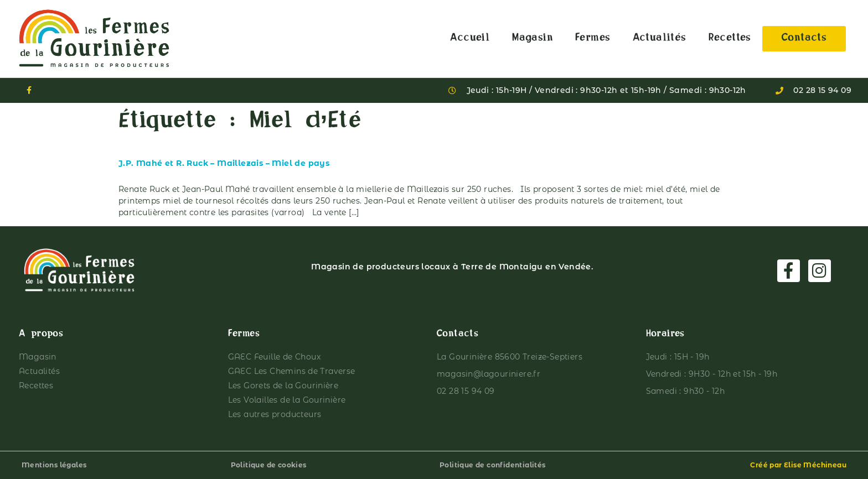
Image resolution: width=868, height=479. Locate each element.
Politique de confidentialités (493, 465)
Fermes (593, 39)
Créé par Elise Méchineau (798, 465)
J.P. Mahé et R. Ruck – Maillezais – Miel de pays (224, 163)
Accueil (470, 39)
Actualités (660, 39)
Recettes (730, 39)
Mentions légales (54, 465)
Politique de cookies (269, 465)
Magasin (533, 39)
